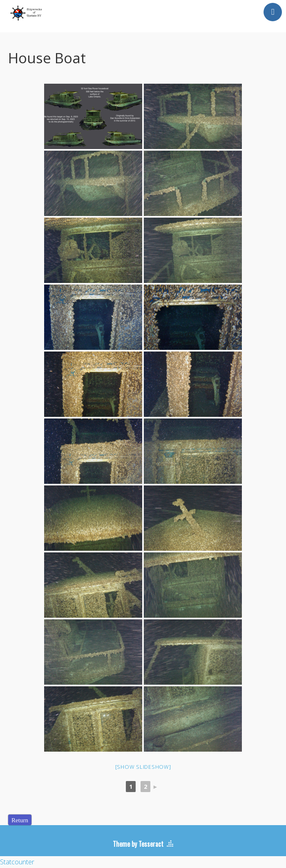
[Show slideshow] (143, 767)
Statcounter (17, 862)
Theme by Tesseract (138, 844)
